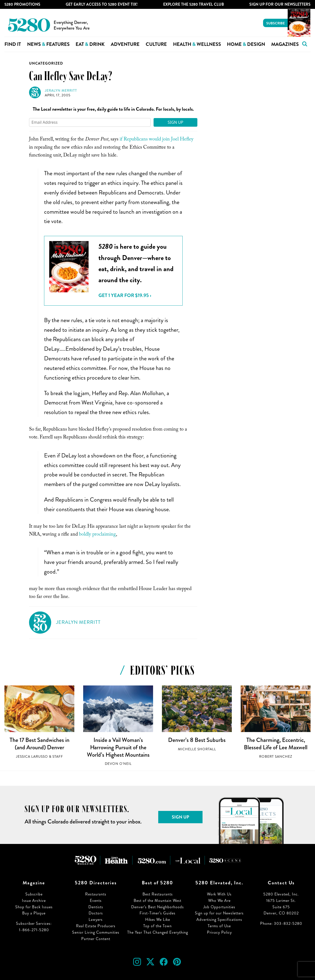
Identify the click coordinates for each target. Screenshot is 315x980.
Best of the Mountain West (157, 901)
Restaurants (96, 894)
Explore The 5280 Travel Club (194, 4)
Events (96, 901)
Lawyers (96, 919)
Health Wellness (197, 44)
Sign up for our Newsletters (219, 913)
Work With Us (219, 894)
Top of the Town (157, 926)
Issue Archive (34, 901)
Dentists (96, 907)
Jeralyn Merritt (61, 91)
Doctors (96, 913)
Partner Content (96, 939)
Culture (156, 44)
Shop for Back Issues (34, 907)
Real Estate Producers (96, 926)
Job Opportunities (219, 907)
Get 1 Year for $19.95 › (125, 295)
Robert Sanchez (276, 757)
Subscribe (276, 23)
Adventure (125, 44)
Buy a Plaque (34, 913)
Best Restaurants (158, 894)
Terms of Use (219, 926)
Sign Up (175, 122)
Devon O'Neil (118, 764)
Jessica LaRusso (32, 757)
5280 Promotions (22, 4)
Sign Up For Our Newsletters (280, 4)
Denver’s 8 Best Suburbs (197, 740)
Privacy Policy (219, 932)
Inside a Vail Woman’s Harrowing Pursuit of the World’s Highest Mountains (118, 747)
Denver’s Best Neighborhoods (157, 907)
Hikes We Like (158, 919)
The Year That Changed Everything (158, 932)
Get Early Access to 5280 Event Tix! (102, 4)
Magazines (285, 44)
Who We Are (219, 901)
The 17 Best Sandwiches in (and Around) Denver (39, 744)
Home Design (246, 44)
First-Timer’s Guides (157, 913)
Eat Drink (90, 44)
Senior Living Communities (96, 932)
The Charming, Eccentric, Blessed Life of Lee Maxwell (276, 744)
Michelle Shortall (197, 749)
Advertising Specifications (219, 919)
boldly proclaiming (97, 535)
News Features (48, 44)
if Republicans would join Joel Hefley (157, 140)
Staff (58, 757)
